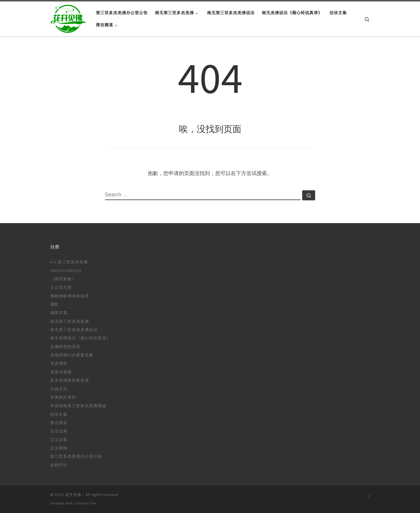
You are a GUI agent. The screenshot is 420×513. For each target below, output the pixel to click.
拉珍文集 (59, 414)
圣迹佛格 (59, 363)
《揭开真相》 (63, 279)
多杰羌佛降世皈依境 (70, 380)
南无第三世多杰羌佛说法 (74, 330)
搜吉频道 (59, 423)
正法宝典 (59, 431)
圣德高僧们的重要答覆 (72, 355)
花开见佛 (73, 495)
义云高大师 (61, 287)
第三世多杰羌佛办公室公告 (76, 456)
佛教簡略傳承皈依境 (70, 296)
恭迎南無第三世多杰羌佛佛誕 (78, 406)
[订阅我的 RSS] (369, 496)
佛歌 (54, 304)
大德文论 (59, 389)
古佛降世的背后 (65, 347)
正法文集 (59, 440)
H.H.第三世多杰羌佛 (69, 262)
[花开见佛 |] (69, 18)
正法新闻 (59, 448)
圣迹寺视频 (61, 372)
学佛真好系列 (63, 397)
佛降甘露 (59, 313)
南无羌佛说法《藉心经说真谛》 (80, 338)
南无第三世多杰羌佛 (70, 321)
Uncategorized (66, 271)
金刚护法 (59, 465)
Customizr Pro (85, 503)
